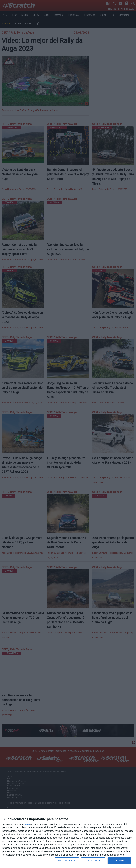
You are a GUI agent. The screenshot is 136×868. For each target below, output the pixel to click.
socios (26, 824)
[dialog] (68, 839)
